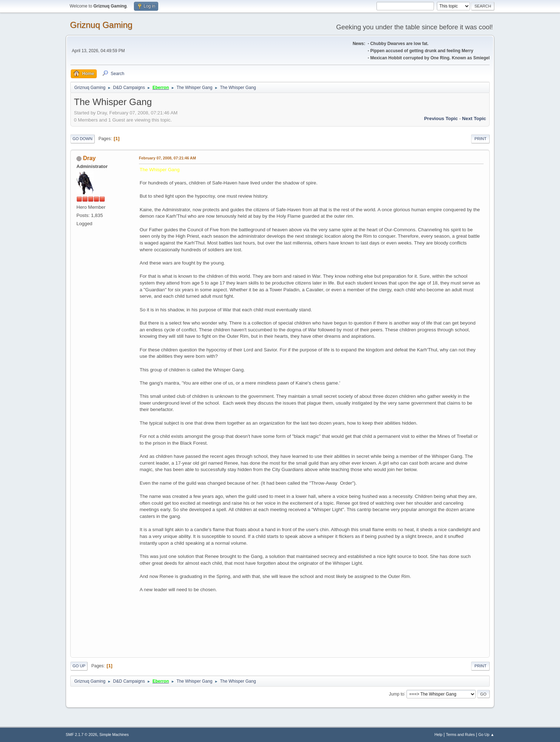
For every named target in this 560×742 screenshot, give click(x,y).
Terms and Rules (461, 734)
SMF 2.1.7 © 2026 (81, 734)
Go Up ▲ (486, 734)
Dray (89, 158)
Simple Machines (114, 734)
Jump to (397, 694)
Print (480, 139)
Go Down (82, 139)
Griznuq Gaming (101, 25)
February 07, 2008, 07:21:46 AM (167, 158)
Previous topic (441, 118)
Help (439, 734)
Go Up (79, 666)
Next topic (474, 118)
